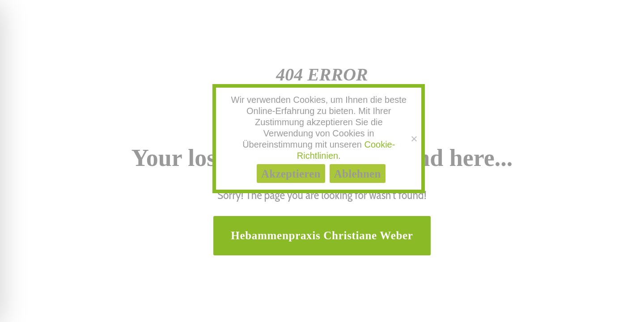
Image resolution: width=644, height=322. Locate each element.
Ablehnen (358, 174)
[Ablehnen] (414, 139)
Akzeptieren (291, 174)
